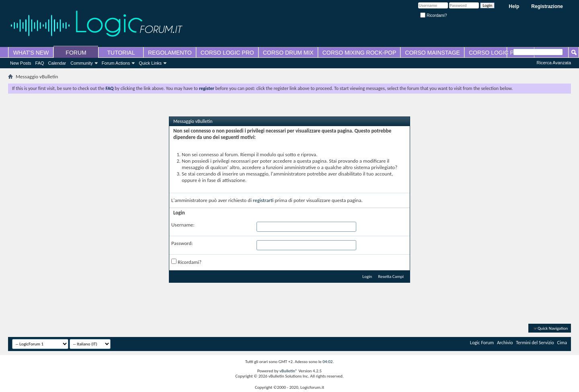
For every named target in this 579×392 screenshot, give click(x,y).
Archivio (505, 343)
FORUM (76, 53)
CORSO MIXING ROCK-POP (359, 53)
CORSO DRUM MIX (288, 53)
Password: (182, 243)
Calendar (57, 63)
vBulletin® (288, 371)
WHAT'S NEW (31, 53)
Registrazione (547, 6)
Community (82, 63)
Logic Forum (482, 343)
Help (514, 6)
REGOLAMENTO (170, 53)
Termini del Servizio (535, 343)
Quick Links (150, 63)
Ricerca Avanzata (554, 63)
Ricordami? (433, 15)
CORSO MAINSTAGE (432, 53)
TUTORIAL (121, 53)
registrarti (263, 200)
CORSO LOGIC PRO (227, 53)
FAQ (40, 63)
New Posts (21, 63)
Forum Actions (116, 63)
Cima (562, 343)
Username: (183, 225)
